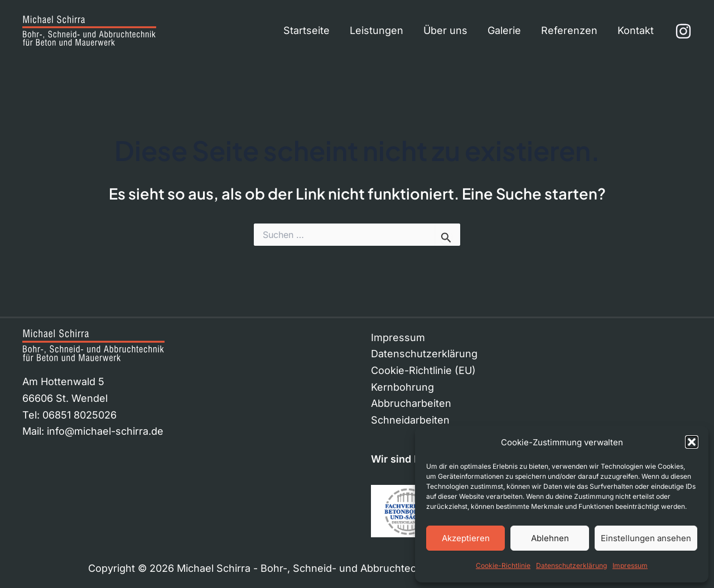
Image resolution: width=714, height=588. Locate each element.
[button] (692, 442)
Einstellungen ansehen (646, 538)
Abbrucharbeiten (411, 403)
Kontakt (636, 30)
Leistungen (377, 30)
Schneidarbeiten (410, 420)
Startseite (307, 30)
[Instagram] (683, 31)
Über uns (445, 30)
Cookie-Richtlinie (503, 565)
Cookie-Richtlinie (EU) (423, 370)
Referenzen (569, 30)
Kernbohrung (402, 387)
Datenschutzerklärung (571, 565)
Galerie (504, 30)
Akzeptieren (466, 538)
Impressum (630, 565)
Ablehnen (550, 538)
